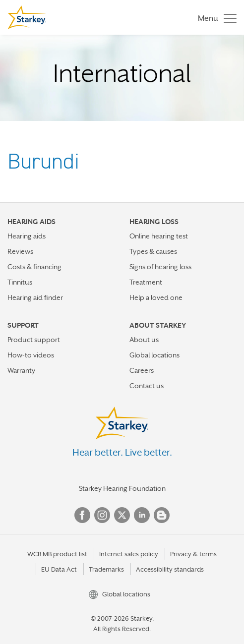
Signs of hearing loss (160, 267)
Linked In (142, 515)
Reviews (20, 251)
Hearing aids (27, 236)
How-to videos (31, 355)
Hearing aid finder (35, 297)
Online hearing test (159, 236)
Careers (142, 370)
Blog (162, 515)
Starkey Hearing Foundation (122, 488)
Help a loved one (156, 297)
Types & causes (153, 251)
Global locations (154, 355)
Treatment (146, 282)
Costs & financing (34, 267)
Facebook (82, 515)
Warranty (21, 370)
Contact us (147, 386)
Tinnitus (20, 282)
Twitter (122, 515)
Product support (34, 340)
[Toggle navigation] (215, 18)
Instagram (102, 515)
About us (144, 340)
